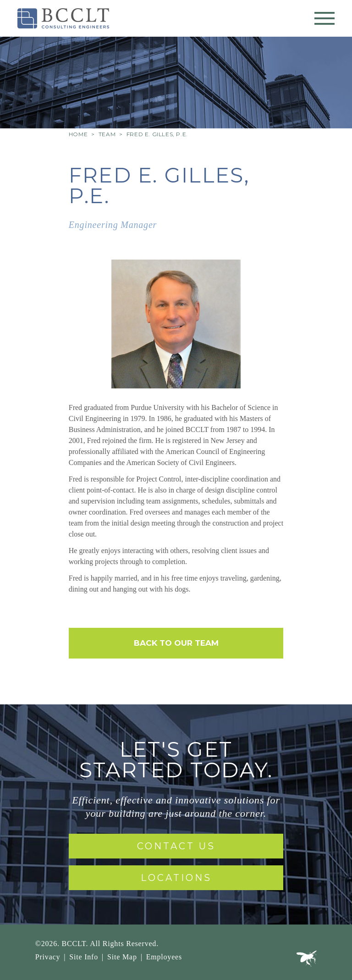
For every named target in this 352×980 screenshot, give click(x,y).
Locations (176, 878)
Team (107, 134)
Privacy (48, 957)
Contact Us (176, 846)
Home (78, 134)
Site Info (84, 957)
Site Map (122, 957)
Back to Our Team (176, 643)
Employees (164, 957)
